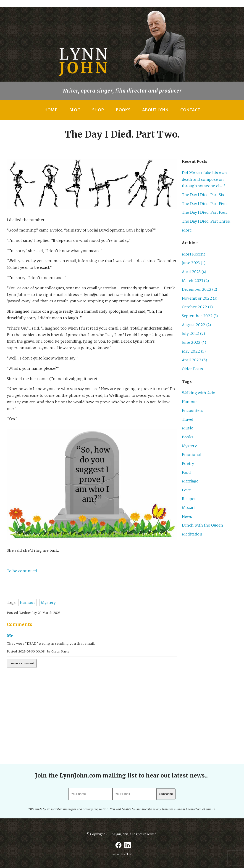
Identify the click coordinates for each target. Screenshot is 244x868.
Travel (188, 419)
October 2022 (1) (197, 307)
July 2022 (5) (193, 333)
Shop (98, 110)
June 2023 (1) (194, 263)
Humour (28, 602)
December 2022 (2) (199, 289)
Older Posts (193, 369)
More (187, 230)
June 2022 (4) (194, 342)
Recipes (189, 499)
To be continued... (23, 571)
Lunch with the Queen (202, 525)
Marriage (190, 481)
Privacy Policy (122, 854)
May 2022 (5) (194, 351)
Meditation (192, 534)
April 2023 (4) (194, 272)
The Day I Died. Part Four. (205, 212)
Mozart (189, 508)
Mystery (48, 602)
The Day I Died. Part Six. (203, 195)
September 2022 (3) (200, 316)
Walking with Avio (199, 393)
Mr (10, 636)
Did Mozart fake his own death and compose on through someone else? (204, 179)
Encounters (193, 410)
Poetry (188, 463)
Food (186, 472)
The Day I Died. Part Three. (206, 221)
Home (51, 110)
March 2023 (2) (195, 281)
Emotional (192, 455)
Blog (75, 110)
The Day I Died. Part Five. (205, 204)
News (187, 517)
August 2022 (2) (197, 325)
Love (186, 490)
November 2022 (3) (200, 298)
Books (123, 110)
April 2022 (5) (194, 360)
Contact (190, 110)
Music (188, 428)
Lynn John (121, 834)
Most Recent (194, 254)
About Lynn (155, 110)
